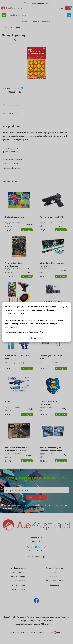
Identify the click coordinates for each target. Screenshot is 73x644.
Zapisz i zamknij (37, 338)
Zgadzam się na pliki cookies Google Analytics (28, 332)
